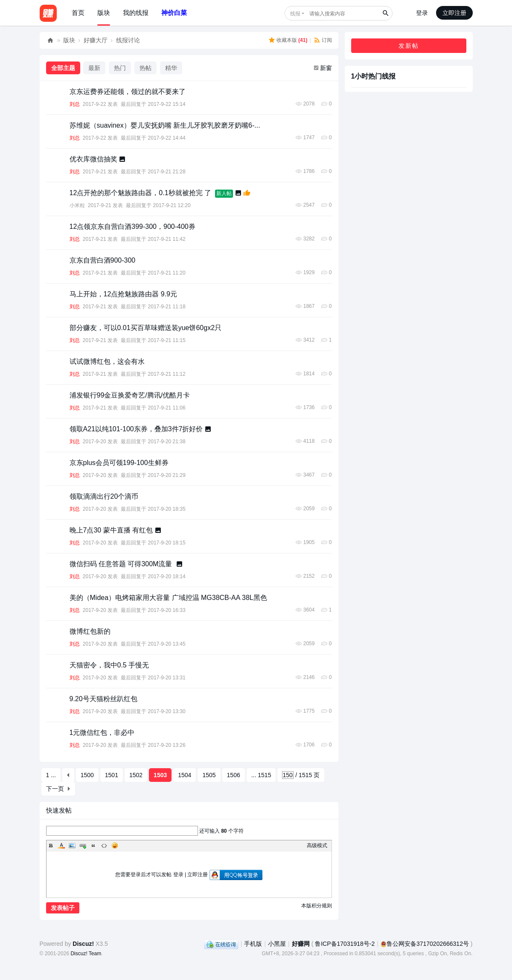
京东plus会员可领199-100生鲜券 (119, 463)
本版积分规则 (317, 906)
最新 (94, 68)
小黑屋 (277, 944)
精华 (171, 68)
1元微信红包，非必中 (102, 733)
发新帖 (409, 46)
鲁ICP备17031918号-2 (345, 944)
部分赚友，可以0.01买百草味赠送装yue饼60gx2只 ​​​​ (147, 328)
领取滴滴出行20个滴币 (104, 496)
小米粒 (77, 205)
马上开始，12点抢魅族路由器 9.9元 (123, 294)
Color (61, 845)
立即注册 (454, 13)
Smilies (115, 845)
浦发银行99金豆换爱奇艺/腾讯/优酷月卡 (130, 395)
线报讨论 (128, 40)
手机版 (253, 944)
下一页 (55, 789)
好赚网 (50, 40)
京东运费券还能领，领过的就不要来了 (128, 92)
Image (72, 845)
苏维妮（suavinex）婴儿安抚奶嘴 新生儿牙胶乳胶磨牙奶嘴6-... (165, 125)
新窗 (326, 68)
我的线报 (136, 13)
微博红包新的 (90, 631)
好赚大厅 (96, 40)
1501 (112, 775)
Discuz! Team (86, 954)
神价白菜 (174, 13)
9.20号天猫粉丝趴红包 (103, 699)
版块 (104, 13)
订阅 (327, 40)
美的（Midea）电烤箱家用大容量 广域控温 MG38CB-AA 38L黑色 (168, 598)
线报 (295, 14)
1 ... (51, 775)
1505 (209, 775)
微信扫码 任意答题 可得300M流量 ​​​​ (122, 564)
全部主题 (63, 68)
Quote (93, 845)
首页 (78, 13)
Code (104, 845)
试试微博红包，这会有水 (107, 361)
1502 (136, 775)
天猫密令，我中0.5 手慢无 (109, 665)
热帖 (145, 68)
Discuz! (83, 944)
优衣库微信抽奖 (93, 159)
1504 (185, 775)
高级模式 (317, 845)
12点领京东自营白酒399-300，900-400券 (132, 227)
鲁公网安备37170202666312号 (425, 944)
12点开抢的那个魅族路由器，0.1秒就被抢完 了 (140, 193)
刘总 (75, 104)
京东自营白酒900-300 (103, 260)
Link (83, 845)
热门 (120, 68)
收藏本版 (292, 40)
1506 (234, 775)
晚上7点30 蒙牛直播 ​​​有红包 (111, 530)
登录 (422, 13)
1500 (87, 775)
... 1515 (261, 775)
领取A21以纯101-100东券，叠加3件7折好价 (136, 429)
